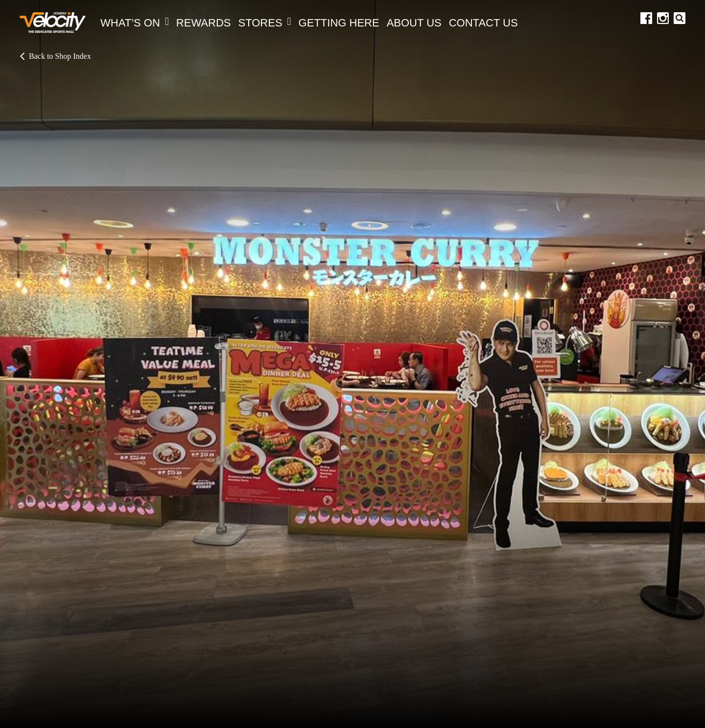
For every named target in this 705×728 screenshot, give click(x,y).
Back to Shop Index (55, 56)
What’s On (135, 23)
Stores (265, 23)
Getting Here (339, 23)
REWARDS (204, 23)
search (680, 18)
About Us (414, 23)
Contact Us (483, 23)
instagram (663, 18)
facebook (646, 18)
